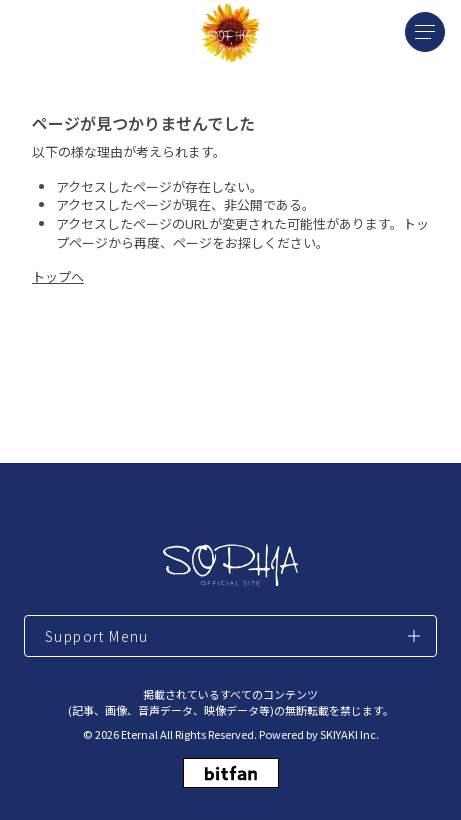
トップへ (58, 276)
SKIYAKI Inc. (349, 734)
